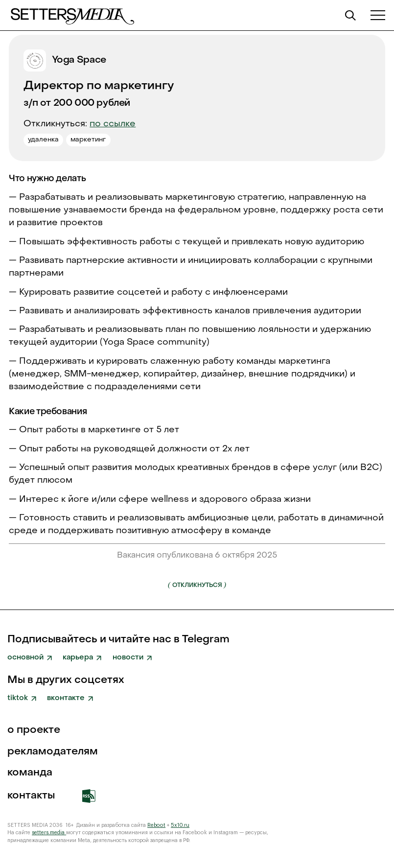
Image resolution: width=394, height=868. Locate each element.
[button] (378, 15)
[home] (72, 15)
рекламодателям (53, 752)
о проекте (34, 730)
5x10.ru (180, 825)
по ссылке (113, 124)
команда (30, 773)
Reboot (156, 825)
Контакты (31, 796)
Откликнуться (197, 585)
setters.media (49, 833)
